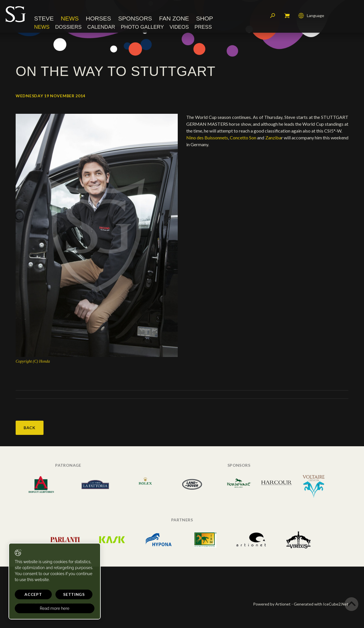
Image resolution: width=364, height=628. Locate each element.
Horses (99, 18)
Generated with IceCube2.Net (321, 604)
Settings (74, 594)
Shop (205, 18)
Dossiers (68, 27)
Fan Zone (174, 18)
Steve (44, 18)
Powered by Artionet (272, 604)
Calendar (101, 27)
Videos (179, 27)
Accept (33, 594)
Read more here (55, 608)
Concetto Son (243, 138)
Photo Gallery (142, 27)
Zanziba (273, 138)
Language (311, 16)
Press (203, 27)
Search (273, 16)
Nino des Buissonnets (207, 138)
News (70, 18)
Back (30, 428)
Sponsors (135, 18)
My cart (287, 16)
